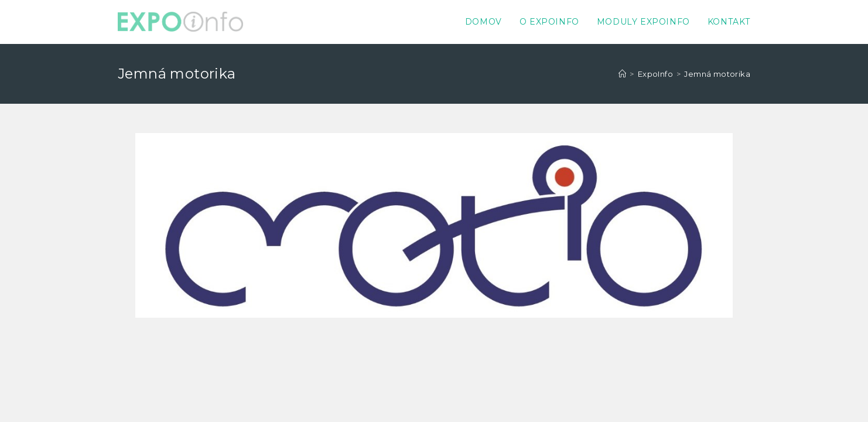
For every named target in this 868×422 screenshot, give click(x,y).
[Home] (622, 74)
